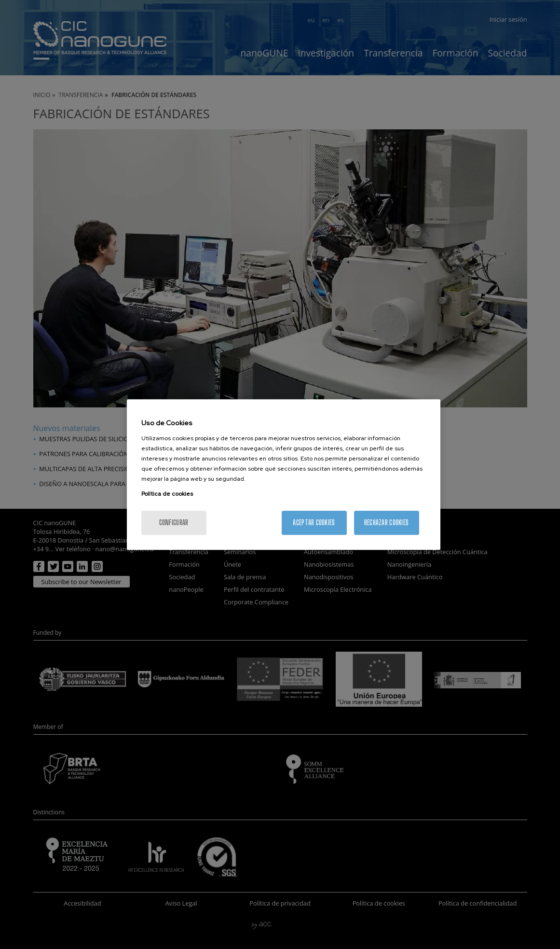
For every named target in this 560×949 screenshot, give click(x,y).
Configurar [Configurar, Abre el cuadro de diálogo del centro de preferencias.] (174, 523)
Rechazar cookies (386, 523)
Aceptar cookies (314, 523)
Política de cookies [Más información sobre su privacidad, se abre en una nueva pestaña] (167, 494)
